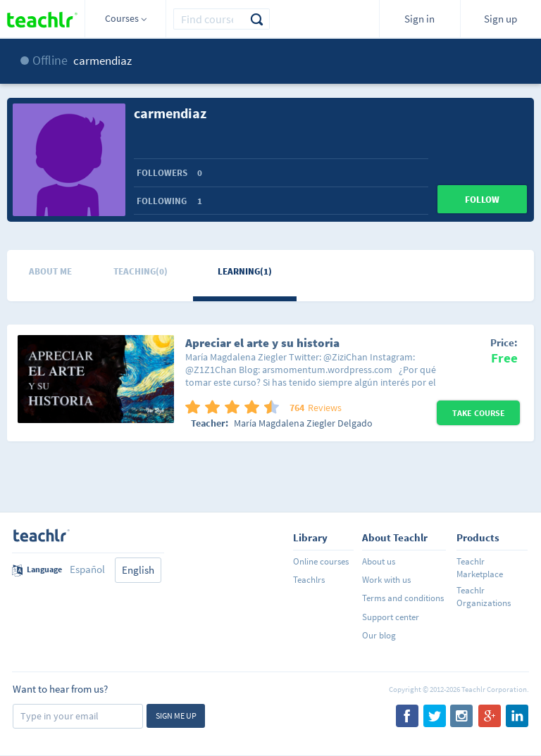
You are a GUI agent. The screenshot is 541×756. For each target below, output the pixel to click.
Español (87, 569)
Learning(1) (245, 271)
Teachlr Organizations (484, 597)
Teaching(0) (141, 271)
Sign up (500, 19)
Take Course (479, 413)
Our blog (379, 635)
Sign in (419, 19)
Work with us (386, 580)
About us (379, 561)
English (138, 570)
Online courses (321, 561)
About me (50, 271)
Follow (482, 200)
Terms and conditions (403, 598)
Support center (391, 617)
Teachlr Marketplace (480, 568)
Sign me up (176, 716)
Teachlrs (309, 580)
